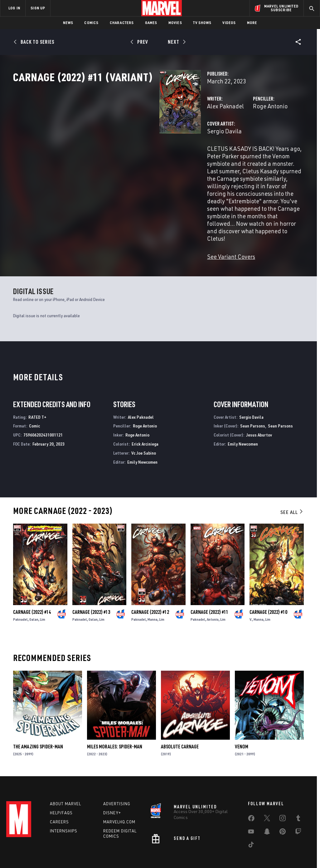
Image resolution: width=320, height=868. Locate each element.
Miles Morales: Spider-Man (115, 722)
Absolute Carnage (180, 722)
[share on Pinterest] (283, 808)
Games (151, 23)
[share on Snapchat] (267, 808)
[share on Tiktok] (251, 821)
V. (251, 594)
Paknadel (20, 594)
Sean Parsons (253, 401)
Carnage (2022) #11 (209, 587)
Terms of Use (29, 852)
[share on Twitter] (267, 794)
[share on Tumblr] (298, 794)
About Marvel (65, 779)
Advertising (117, 779)
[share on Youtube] (251, 808)
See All (292, 487)
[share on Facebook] (251, 795)
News (68, 23)
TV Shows (202, 23)
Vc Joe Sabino (144, 428)
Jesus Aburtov (259, 410)
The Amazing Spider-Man (38, 722)
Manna (153, 594)
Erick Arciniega (145, 419)
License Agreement (244, 852)
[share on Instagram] (283, 794)
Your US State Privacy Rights (99, 852)
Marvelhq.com (119, 797)
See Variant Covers (129, 232)
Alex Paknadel (123, 133)
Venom (242, 722)
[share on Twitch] (298, 808)
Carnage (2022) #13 (91, 587)
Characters (122, 23)
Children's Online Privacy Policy (196, 852)
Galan (34, 594)
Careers (59, 797)
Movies (175, 23)
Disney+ (112, 788)
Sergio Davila (122, 158)
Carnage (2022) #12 (150, 587)
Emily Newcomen (142, 437)
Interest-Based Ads (283, 852)
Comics (91, 23)
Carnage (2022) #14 (32, 587)
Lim (43, 594)
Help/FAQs (61, 788)
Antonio (213, 594)
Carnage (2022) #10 (268, 587)
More (252, 23)
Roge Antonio (219, 133)
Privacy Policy (57, 852)
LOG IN (14, 8)
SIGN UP (38, 8)
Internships (64, 806)
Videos (229, 23)
